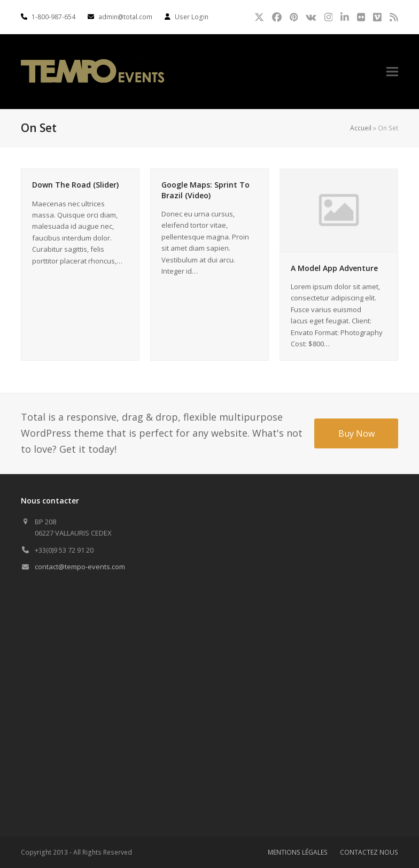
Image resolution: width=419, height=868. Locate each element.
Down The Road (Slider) (75, 185)
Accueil (361, 128)
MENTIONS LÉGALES (298, 852)
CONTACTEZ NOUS (369, 852)
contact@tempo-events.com (80, 567)
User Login (192, 17)
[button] (392, 72)
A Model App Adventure (334, 268)
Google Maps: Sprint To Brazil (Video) (205, 190)
